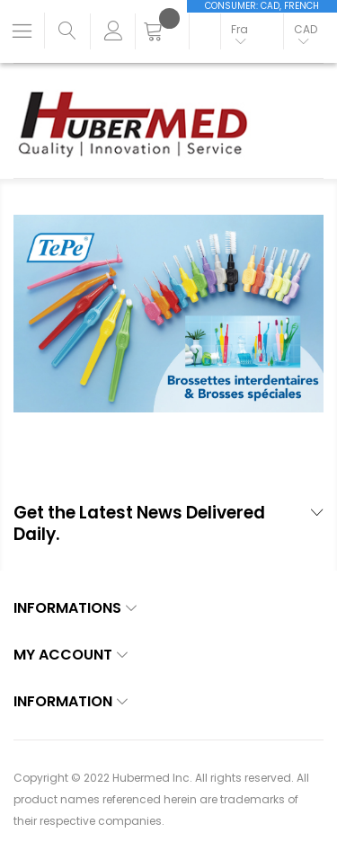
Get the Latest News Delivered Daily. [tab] (139, 524)
